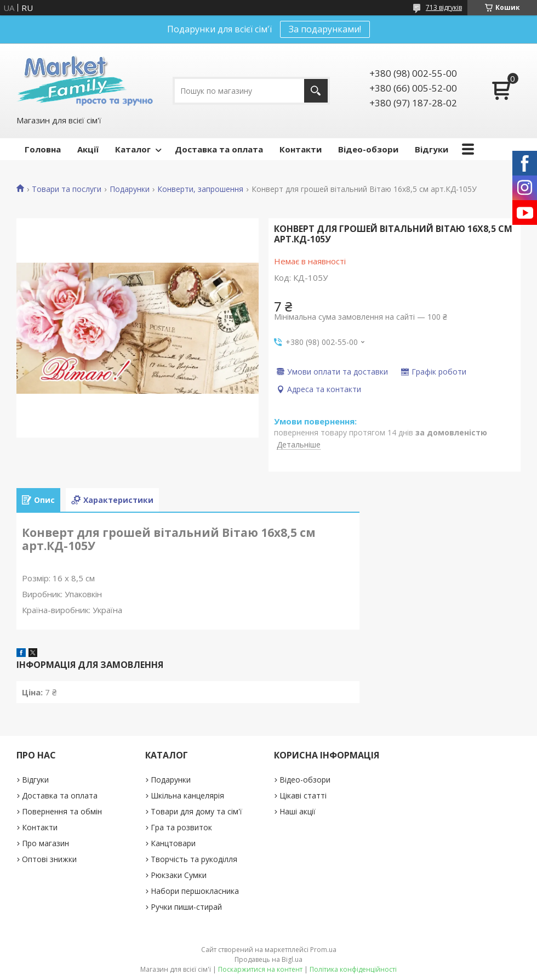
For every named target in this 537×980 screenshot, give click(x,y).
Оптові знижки (49, 859)
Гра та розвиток (181, 827)
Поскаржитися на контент (260, 969)
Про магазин (45, 843)
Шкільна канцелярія (187, 795)
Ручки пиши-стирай (186, 907)
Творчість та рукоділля (194, 859)
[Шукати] (316, 91)
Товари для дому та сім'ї (196, 811)
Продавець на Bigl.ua (268, 959)
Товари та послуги (67, 189)
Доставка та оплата (219, 149)
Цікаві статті (303, 795)
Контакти (301, 149)
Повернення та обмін (62, 811)
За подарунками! (325, 29)
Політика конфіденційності (353, 969)
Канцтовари (173, 843)
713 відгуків (444, 7)
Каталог (133, 149)
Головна (43, 149)
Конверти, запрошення (200, 189)
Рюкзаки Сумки (179, 875)
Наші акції (298, 811)
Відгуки (432, 149)
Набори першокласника (195, 891)
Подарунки (130, 189)
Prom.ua (323, 950)
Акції (88, 149)
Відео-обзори (368, 149)
